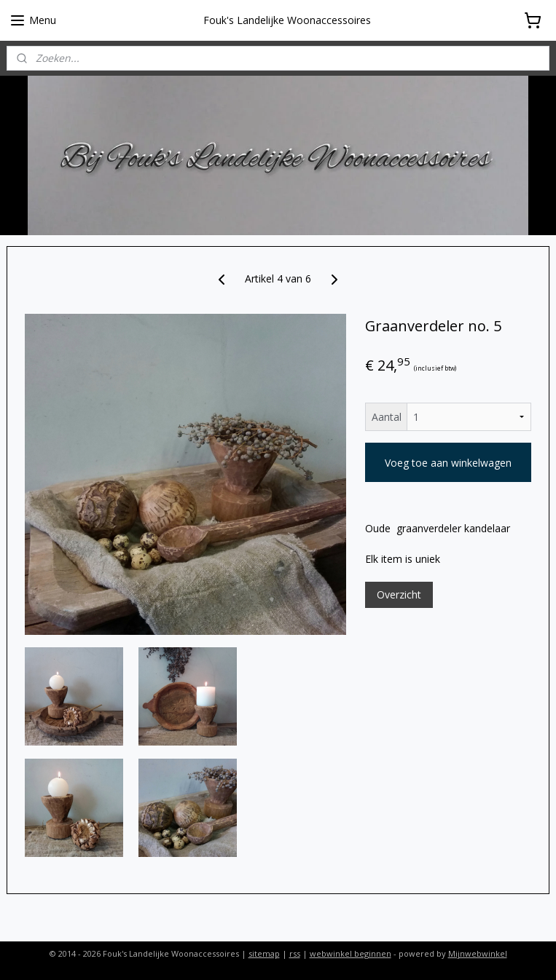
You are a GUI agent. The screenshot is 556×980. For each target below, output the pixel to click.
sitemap (264, 953)
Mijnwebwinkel (478, 953)
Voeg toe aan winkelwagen (448, 463)
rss (295, 953)
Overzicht (399, 594)
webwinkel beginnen (351, 953)
